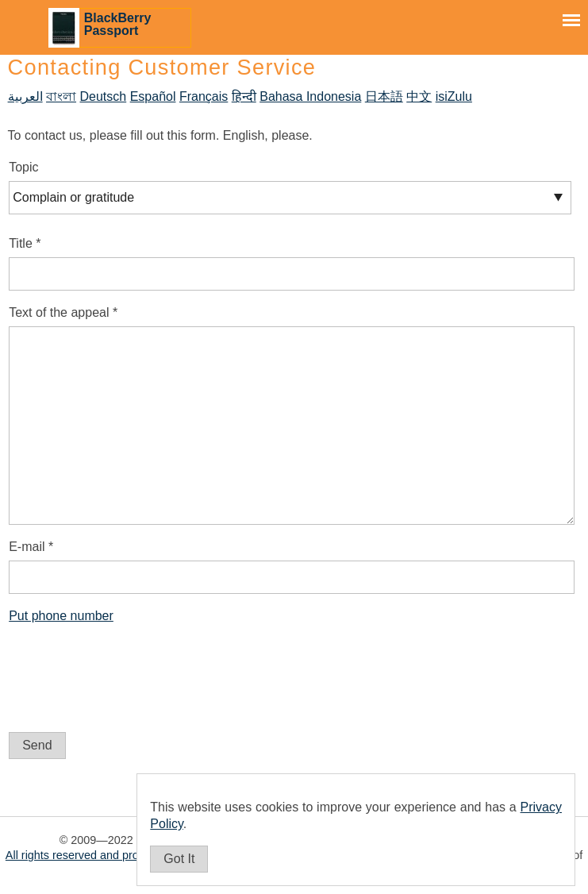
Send (37, 745)
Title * (25, 243)
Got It (179, 859)
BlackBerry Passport (118, 24)
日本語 (384, 96)
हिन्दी (244, 96)
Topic (23, 167)
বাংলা (61, 96)
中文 (419, 96)
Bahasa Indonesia (310, 96)
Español (153, 96)
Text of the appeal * (63, 312)
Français (204, 96)
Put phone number (61, 616)
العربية (25, 96)
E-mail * (31, 547)
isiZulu (454, 96)
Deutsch (104, 96)
